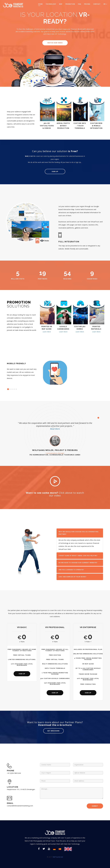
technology (51, 4)
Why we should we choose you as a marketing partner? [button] (78, 533)
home (40, 4)
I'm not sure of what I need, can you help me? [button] (78, 556)
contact (97, 4)
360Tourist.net (58, 857)
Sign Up (55, 171)
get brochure (53, 731)
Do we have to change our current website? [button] (78, 563)
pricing (87, 4)
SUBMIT (95, 806)
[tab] (80, 533)
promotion (70, 4)
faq (80, 4)
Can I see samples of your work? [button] (72, 577)
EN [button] (105, 4)
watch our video (55, 43)
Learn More (47, 332)
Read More (55, 429)
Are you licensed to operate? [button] (71, 570)
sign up (22, 674)
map (61, 4)
